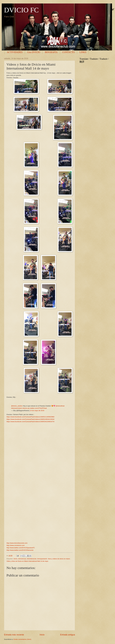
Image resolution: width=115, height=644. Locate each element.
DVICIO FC (21, 10)
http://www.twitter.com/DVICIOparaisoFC (21, 548)
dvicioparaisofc (42, 559)
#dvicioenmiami (17, 408)
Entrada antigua (68, 635)
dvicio (16, 559)
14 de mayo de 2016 (37, 411)
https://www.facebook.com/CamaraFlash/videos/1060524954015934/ (30, 419)
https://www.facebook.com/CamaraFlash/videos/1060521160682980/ (30, 417)
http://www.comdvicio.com (16, 545)
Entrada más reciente (14, 635)
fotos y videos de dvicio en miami (59, 559)
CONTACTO (68, 52)
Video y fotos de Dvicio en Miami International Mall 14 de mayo (27, 561)
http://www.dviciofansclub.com (17, 543)
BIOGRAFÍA (51, 52)
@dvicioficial (60, 406)
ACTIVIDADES (15, 52)
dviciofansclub (32, 559)
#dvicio (25, 408)
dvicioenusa (22, 559)
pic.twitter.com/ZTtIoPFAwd (37, 408)
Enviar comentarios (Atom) (22, 639)
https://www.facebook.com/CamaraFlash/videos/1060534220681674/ (30, 422)
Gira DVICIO (34, 52)
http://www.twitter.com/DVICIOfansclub (20, 550)
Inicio (42, 635)
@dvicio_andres (17, 406)
